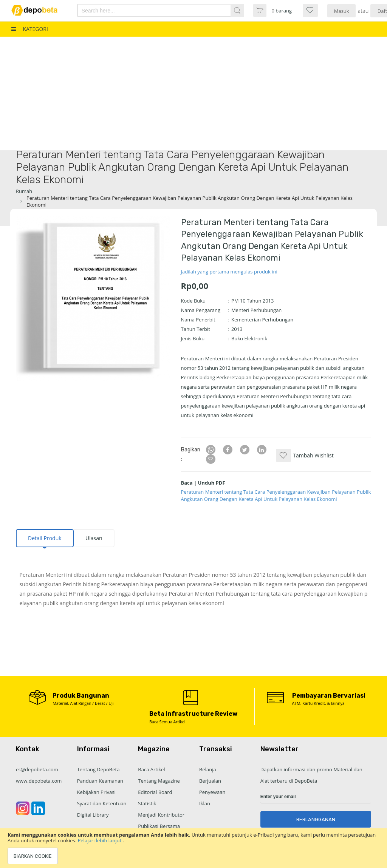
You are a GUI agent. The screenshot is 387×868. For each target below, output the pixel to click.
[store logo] (39, 10)
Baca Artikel (151, 769)
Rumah (24, 191)
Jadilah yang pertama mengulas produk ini (229, 272)
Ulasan (94, 538)
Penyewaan (212, 792)
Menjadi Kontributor (161, 815)
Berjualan (210, 781)
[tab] (45, 538)
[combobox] (148, 10)
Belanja (208, 769)
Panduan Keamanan (100, 781)
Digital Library (93, 815)
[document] (193, 848)
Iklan (205, 803)
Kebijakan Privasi (96, 792)
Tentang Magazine (159, 781)
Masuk (342, 11)
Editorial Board (155, 792)
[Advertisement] (193, 94)
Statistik (147, 803)
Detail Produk (45, 538)
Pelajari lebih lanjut (100, 840)
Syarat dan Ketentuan (102, 803)
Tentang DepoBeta (98, 769)
